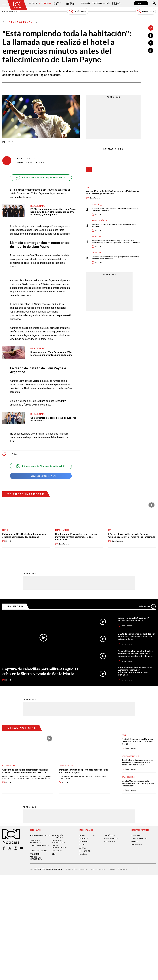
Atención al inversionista (36, 858)
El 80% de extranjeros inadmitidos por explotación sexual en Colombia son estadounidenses (136, 636)
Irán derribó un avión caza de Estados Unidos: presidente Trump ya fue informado (132, 535)
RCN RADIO (84, 842)
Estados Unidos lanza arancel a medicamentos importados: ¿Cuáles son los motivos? (138, 783)
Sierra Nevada (9, 766)
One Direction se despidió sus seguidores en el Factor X (53, 419)
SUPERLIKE (135, 842)
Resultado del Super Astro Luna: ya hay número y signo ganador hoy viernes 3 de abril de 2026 (137, 762)
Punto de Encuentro (117, 3)
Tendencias (97, 3)
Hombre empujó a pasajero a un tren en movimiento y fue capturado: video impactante (76, 537)
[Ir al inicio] (17, 5)
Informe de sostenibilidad (58, 841)
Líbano (5, 530)
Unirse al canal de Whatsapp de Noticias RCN (41, 178)
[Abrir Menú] (4, 3)
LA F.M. (82, 845)
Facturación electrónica (58, 836)
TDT (93, 835)
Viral (124, 735)
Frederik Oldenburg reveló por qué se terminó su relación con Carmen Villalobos (137, 741)
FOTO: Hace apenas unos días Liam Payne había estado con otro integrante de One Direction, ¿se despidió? (53, 212)
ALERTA (82, 848)
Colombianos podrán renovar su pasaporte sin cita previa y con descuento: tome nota (116, 258)
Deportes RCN (57, 3)
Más (148, 606)
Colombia (33, 3)
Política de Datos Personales (76, 869)
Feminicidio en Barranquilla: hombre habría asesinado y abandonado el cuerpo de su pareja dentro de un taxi (136, 653)
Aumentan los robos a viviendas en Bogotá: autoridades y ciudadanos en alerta (115, 209)
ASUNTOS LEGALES (111, 838)
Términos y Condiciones (118, 869)
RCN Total (84, 838)
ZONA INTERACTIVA (139, 838)
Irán (110, 530)
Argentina (97, 237)
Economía (85, 3)
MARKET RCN (137, 845)
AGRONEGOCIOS (110, 842)
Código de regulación (40, 846)
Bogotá (95, 204)
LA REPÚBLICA (109, 835)
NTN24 (82, 835)
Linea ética (57, 851)
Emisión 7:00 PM (146, 11)
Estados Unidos (62, 530)
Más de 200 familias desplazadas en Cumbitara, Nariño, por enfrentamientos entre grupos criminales (135, 671)
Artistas (15, 454)
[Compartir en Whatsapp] (151, 51)
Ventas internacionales (59, 847)
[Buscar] (154, 3)
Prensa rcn (35, 854)
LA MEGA (83, 854)
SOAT (88, 187)
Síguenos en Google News (41, 476)
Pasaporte (96, 253)
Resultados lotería (130, 756)
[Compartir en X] (151, 43)
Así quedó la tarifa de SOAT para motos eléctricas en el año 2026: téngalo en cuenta (113, 192)
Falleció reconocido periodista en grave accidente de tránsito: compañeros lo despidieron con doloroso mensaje (116, 241)
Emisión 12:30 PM (78, 11)
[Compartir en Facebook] (151, 36)
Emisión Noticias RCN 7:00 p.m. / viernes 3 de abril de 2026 (133, 619)
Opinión (107, 3)
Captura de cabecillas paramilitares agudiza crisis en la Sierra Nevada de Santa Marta (40, 671)
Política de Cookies (98, 869)
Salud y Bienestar (70, 3)
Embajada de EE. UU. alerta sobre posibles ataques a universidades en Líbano (24, 535)
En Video (15, 606)
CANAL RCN (141, 3)
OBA (54, 854)
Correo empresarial (38, 851)
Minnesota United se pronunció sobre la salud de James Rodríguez (114, 225)
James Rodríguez (99, 221)
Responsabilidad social (40, 835)
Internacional (45, 3)
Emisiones (10, 11)
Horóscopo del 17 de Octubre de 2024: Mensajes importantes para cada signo (51, 354)
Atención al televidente (35, 841)
